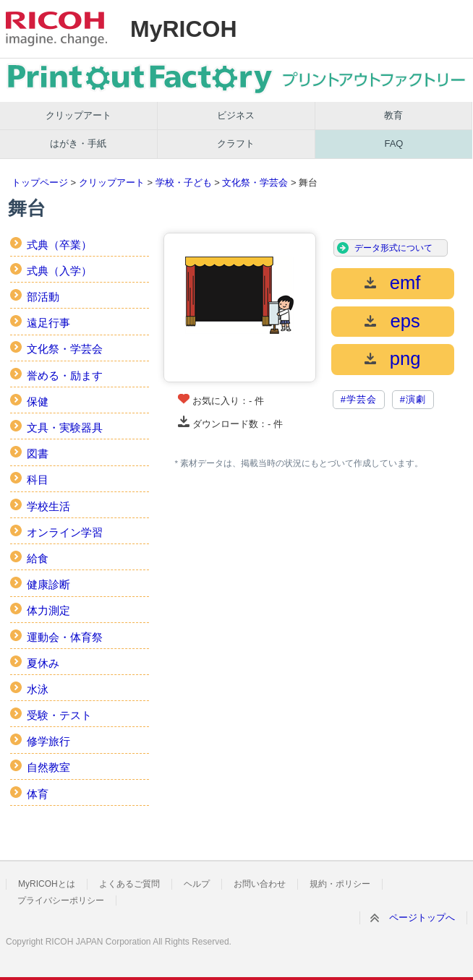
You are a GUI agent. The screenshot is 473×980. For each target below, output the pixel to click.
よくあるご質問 (129, 884)
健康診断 (48, 584)
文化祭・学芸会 (255, 182)
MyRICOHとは (47, 884)
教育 (393, 115)
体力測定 (48, 610)
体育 (38, 794)
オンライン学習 (65, 532)
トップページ (40, 182)
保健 (38, 401)
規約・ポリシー (340, 884)
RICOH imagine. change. (56, 29)
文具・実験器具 (65, 427)
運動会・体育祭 (65, 637)
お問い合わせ (260, 884)
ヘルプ (197, 884)
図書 (38, 454)
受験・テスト (59, 715)
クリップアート (78, 115)
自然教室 (48, 767)
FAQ (393, 143)
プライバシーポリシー (61, 901)
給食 (38, 558)
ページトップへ (422, 917)
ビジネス (236, 115)
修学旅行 (48, 741)
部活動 (43, 297)
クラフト (236, 143)
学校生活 (48, 506)
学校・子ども (184, 182)
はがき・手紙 (78, 143)
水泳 (38, 689)
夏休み (43, 663)
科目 (38, 480)
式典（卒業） (59, 245)
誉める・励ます (65, 375)
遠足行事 (48, 323)
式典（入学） (59, 271)
